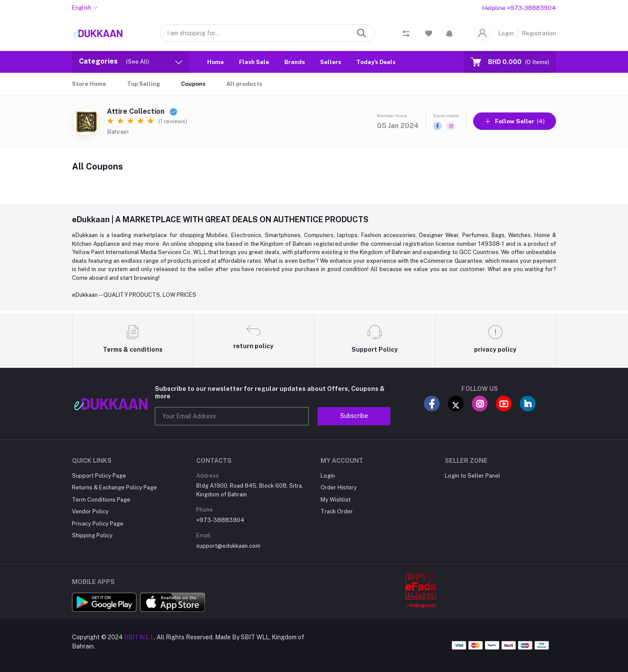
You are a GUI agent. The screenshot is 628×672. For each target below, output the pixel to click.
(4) (515, 121)
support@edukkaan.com (228, 546)
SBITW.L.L (139, 637)
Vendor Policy (90, 511)
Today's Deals (376, 62)
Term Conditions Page (101, 500)
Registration (539, 33)
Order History (339, 487)
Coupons (193, 84)
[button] (449, 33)
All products (244, 84)
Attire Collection (142, 111)
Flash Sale (254, 62)
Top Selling (143, 84)
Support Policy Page (99, 476)
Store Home (89, 84)
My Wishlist (336, 500)
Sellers (331, 62)
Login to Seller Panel (473, 476)
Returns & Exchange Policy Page (114, 487)
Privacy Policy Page (98, 524)
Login (506, 33)
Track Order (337, 511)
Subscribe (354, 416)
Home (215, 62)
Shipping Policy (92, 535)
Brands (295, 62)
